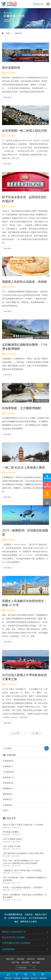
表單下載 (15, 962)
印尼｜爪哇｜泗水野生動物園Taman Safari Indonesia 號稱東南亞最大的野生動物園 (21, 862)
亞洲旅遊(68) (8, 761)
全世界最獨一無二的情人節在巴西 (24, 130)
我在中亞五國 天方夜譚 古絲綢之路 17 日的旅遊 (23, 825)
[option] (26, 18)
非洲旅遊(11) (8, 766)
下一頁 (35, 733)
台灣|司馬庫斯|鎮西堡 (12, 839)
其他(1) (6, 810)
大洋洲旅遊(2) (9, 772)
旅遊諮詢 (31, 959)
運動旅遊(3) (8, 794)
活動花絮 (20, 959)
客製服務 (47, 478)
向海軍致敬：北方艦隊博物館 (21, 408)
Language (22, 967)
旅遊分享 (18, 33)
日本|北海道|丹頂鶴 (11, 846)
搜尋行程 (39, 4)
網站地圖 (36, 962)
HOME (8, 33)
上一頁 (16, 733)
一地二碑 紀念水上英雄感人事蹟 (23, 467)
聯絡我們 (41, 959)
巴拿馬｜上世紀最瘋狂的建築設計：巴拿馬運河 (23, 887)
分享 (47, 495)
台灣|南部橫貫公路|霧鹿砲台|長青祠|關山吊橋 (23, 853)
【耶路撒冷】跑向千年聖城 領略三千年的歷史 (22, 870)
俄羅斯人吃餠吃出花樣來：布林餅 (24, 282)
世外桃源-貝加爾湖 (11, 832)
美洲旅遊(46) (8, 783)
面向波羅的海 (11, 67)
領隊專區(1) (8, 799)
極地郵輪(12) (8, 788)
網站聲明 (26, 962)
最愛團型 (47, 487)
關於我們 (10, 959)
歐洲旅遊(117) (9, 777)
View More (8, 97)
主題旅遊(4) (8, 805)
